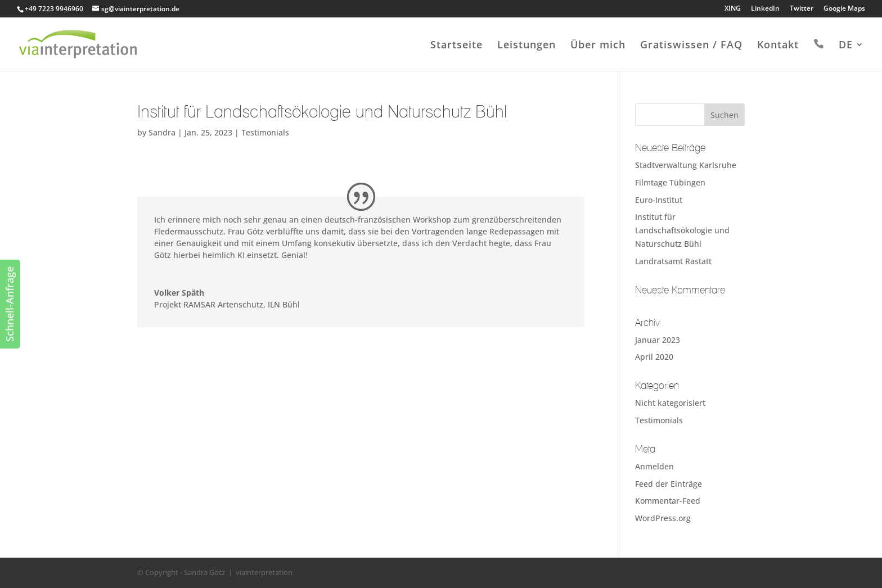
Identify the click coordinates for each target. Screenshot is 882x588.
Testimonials (265, 132)
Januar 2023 (658, 340)
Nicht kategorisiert (670, 403)
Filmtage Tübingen (670, 182)
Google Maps (844, 9)
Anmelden (654, 466)
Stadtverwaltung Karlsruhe (686, 165)
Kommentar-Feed (668, 501)
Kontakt (778, 46)
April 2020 (654, 357)
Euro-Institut (659, 200)
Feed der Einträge (669, 484)
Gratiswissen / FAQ (691, 46)
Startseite (456, 46)
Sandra (162, 132)
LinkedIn (765, 9)
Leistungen (526, 46)
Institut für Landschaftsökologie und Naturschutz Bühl (682, 230)
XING (733, 9)
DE (846, 46)
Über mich (598, 46)
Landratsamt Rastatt (673, 261)
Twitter (802, 9)
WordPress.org (663, 518)
